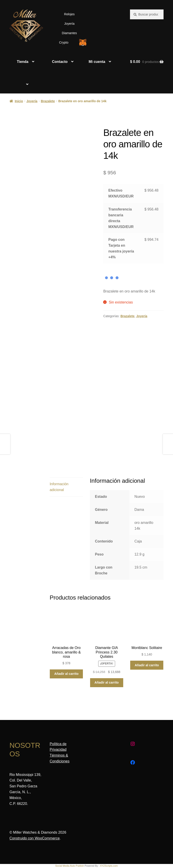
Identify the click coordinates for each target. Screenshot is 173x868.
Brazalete (48, 101)
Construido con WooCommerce (35, 838)
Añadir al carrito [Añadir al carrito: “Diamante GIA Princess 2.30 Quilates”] (107, 682)
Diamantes (69, 33)
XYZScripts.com (109, 866)
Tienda (23, 62)
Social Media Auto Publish (69, 866)
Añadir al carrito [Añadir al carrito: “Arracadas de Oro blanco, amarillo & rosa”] (66, 674)
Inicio (19, 101)
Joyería (69, 24)
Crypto (64, 42)
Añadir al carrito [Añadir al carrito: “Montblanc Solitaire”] (147, 665)
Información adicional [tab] (59, 487)
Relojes (69, 14)
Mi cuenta (97, 62)
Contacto (60, 62)
